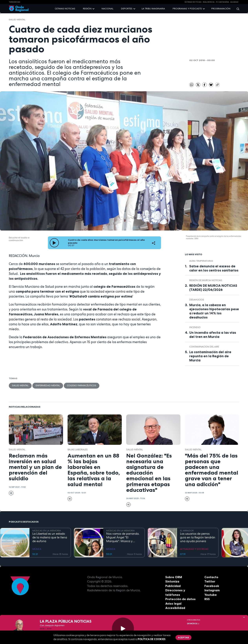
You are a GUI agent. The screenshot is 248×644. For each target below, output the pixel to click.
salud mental (17, 20)
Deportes (127, 9)
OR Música (193, 624)
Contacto (211, 577)
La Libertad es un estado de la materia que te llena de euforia (50, 537)
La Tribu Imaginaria (153, 9)
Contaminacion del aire (204, 347)
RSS (207, 599)
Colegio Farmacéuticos (82, 385)
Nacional (107, 9)
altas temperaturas (201, 261)
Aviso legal (173, 604)
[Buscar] (237, 9)
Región (87, 9)
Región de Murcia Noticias (206, 280)
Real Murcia (209, 2)
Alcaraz (234, 2)
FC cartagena (222, 2)
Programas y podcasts (187, 9)
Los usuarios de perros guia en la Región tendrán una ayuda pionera (198, 537)
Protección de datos (180, 599)
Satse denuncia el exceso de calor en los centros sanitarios (214, 268)
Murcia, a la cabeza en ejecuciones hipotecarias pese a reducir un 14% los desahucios (214, 311)
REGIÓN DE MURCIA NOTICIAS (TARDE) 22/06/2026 (213, 288)
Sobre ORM (174, 577)
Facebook (212, 586)
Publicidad (173, 586)
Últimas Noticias (193, 2)
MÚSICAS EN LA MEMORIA (47, 531)
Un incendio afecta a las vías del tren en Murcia (213, 335)
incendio (195, 327)
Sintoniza (172, 581)
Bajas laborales (78, 450)
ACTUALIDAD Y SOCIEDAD (194, 549)
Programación (221, 9)
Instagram (212, 590)
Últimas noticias (65, 9)
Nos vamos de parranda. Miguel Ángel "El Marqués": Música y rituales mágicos (123, 537)
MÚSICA (37, 549)
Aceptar (183, 637)
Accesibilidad (175, 608)
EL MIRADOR (187, 531)
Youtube (211, 595)
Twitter (210, 581)
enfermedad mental (48, 385)
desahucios (197, 300)
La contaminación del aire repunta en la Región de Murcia (210, 356)
